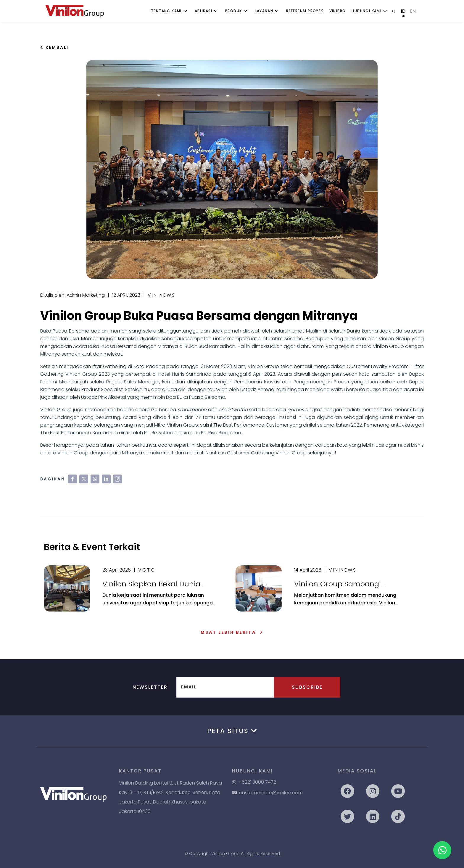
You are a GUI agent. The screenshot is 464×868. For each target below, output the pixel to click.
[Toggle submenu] (185, 11)
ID (403, 11)
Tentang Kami (166, 11)
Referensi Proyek (305, 11)
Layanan (264, 11)
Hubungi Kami (366, 11)
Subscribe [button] (307, 687)
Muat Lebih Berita (232, 632)
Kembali (54, 47)
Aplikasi (203, 11)
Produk (233, 11)
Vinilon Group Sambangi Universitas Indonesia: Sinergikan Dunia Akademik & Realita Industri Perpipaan (352, 584)
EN (413, 11)
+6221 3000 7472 (254, 782)
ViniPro (338, 11)
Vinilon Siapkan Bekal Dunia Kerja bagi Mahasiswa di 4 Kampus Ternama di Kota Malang (151, 584)
